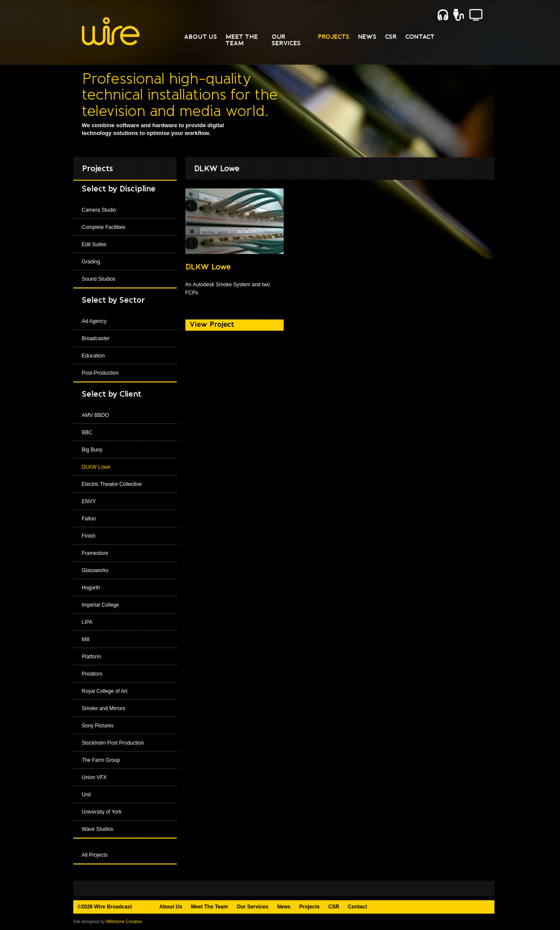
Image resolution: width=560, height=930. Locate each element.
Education (93, 356)
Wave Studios (98, 829)
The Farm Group (101, 760)
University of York (102, 812)
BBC (87, 432)
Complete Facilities (104, 227)
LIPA (87, 622)
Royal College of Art (105, 691)
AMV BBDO (95, 415)
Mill (86, 639)
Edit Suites (94, 244)
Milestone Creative (124, 922)
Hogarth (91, 588)
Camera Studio (99, 210)
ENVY (89, 501)
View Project (212, 325)
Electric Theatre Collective (112, 484)
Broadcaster (96, 338)
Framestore (95, 553)
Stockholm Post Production (113, 743)
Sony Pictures (98, 726)
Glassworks (95, 570)
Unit (86, 795)
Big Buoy (92, 450)
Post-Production (100, 373)
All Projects (95, 855)
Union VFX (94, 777)
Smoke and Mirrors (104, 708)
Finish (89, 536)
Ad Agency (94, 321)
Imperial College (101, 605)
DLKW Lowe (96, 467)
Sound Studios (99, 279)
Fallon (89, 519)
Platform (92, 657)
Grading (91, 262)
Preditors (92, 674)
